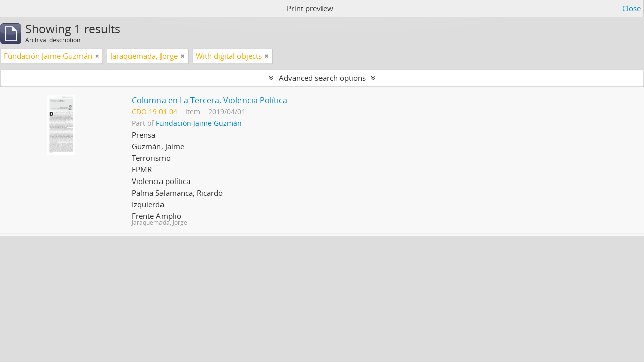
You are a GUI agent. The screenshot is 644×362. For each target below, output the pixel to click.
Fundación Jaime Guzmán (199, 123)
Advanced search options (322, 78)
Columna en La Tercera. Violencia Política (210, 100)
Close (632, 8)
